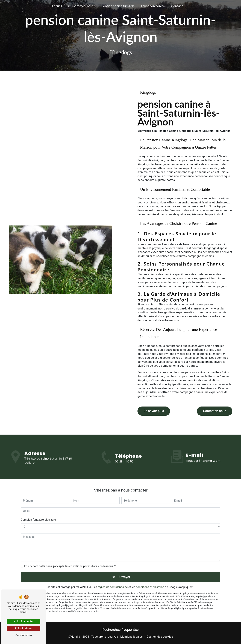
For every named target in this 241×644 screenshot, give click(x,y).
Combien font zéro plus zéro (38, 513)
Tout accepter (23, 621)
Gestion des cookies (160, 636)
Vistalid (75, 636)
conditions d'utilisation (150, 580)
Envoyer (125, 570)
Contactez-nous (214, 410)
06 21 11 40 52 (124, 467)
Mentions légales (131, 636)
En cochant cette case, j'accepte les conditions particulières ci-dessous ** (70, 559)
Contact (177, 6)
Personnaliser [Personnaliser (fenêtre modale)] (23, 635)
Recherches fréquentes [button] (121, 629)
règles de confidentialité (113, 580)
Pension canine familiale (118, 6)
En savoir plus (154, 410)
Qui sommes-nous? (82, 6)
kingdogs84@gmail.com (203, 454)
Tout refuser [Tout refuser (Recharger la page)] (23, 628)
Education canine (153, 6)
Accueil (57, 6)
